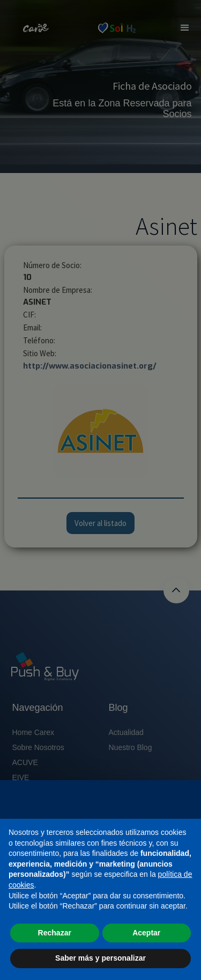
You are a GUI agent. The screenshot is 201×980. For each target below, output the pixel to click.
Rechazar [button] (55, 933)
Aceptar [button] (146, 933)
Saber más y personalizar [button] (100, 958)
